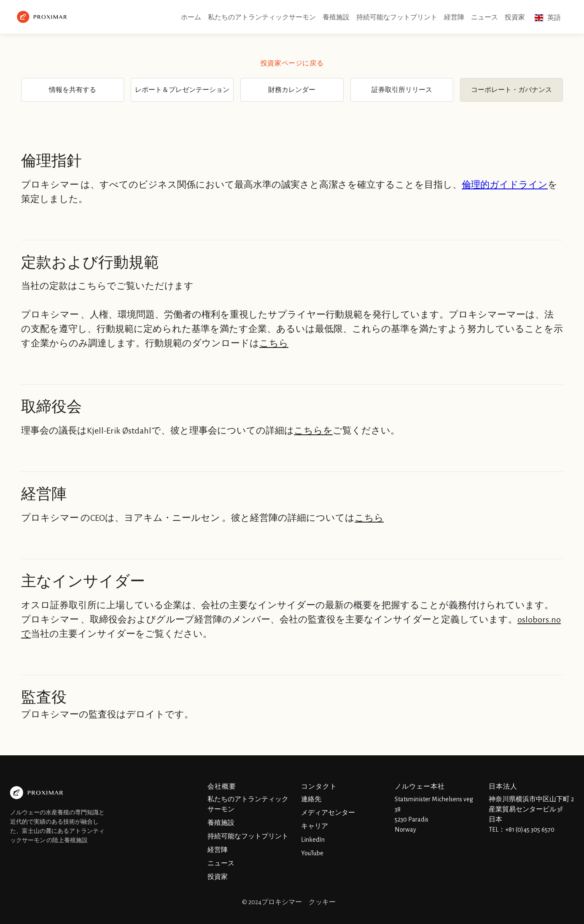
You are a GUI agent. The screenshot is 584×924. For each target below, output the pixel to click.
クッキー (322, 902)
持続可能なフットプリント (397, 17)
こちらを (313, 431)
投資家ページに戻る (292, 63)
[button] (548, 18)
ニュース (484, 17)
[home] (43, 17)
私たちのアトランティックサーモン (262, 17)
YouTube (312, 853)
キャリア (315, 826)
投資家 (515, 17)
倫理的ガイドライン (505, 185)
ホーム (191, 17)
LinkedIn (313, 840)
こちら (274, 343)
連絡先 (311, 799)
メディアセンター (328, 813)
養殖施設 (336, 17)
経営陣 (454, 17)
